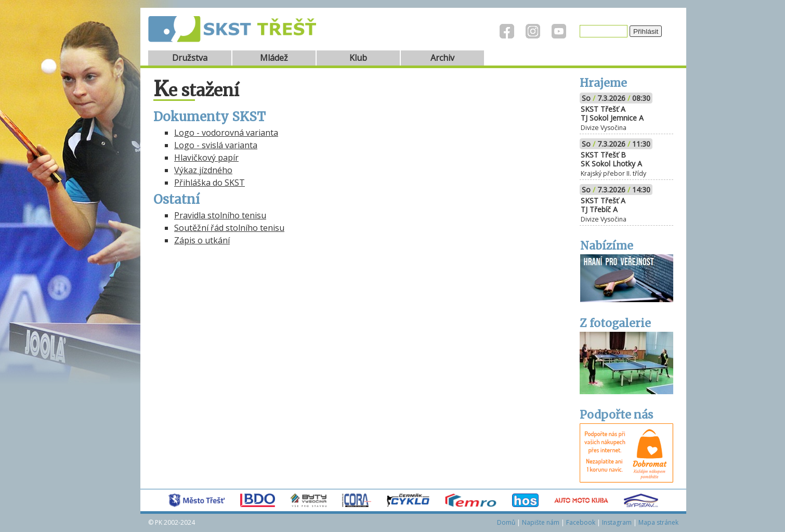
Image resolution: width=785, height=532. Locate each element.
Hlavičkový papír (206, 158)
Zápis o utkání (202, 240)
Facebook (581, 522)
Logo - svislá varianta (216, 145)
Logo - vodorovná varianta (226, 133)
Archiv (442, 58)
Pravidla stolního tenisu (220, 215)
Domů (506, 522)
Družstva (190, 58)
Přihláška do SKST (210, 183)
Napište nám (541, 522)
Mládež (274, 58)
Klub (358, 58)
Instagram (617, 522)
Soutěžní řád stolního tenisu (229, 228)
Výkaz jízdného (203, 170)
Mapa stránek (658, 522)
